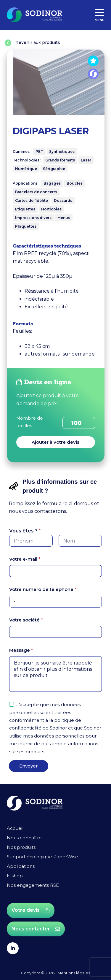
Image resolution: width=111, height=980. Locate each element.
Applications (21, 866)
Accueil (15, 828)
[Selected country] (13, 602)
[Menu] (100, 15)
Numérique (26, 169)
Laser (86, 160)
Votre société (26, 620)
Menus (64, 218)
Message (21, 650)
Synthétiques (62, 152)
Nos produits (21, 847)
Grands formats (60, 160)
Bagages (52, 183)
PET (39, 152)
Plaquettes (26, 226)
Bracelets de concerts (36, 192)
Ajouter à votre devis (55, 442)
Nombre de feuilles (30, 422)
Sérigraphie (54, 169)
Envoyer (29, 766)
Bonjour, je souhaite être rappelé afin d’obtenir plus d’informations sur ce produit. (55, 674)
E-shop (15, 876)
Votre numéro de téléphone (43, 589)
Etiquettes (25, 209)
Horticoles (51, 209)
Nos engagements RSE (33, 885)
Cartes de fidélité (32, 200)
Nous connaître (24, 838)
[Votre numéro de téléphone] (55, 602)
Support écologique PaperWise (42, 857)
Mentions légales (74, 973)
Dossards (63, 200)
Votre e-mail (25, 559)
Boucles (75, 183)
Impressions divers (33, 218)
